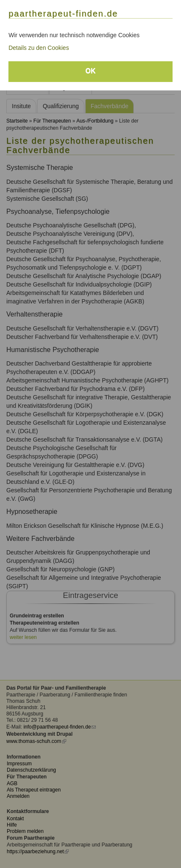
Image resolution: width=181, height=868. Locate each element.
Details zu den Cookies (39, 48)
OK (90, 71)
